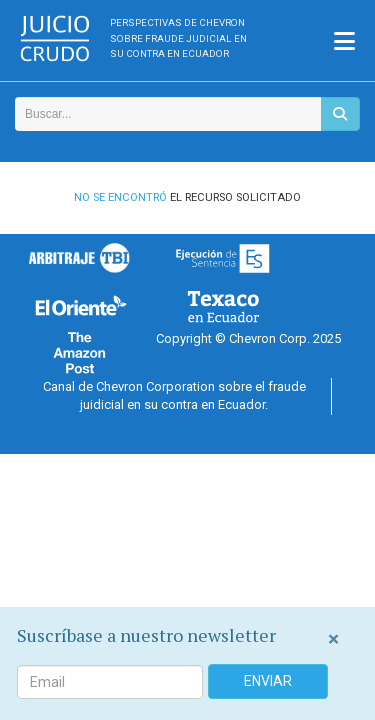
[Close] (333, 639)
